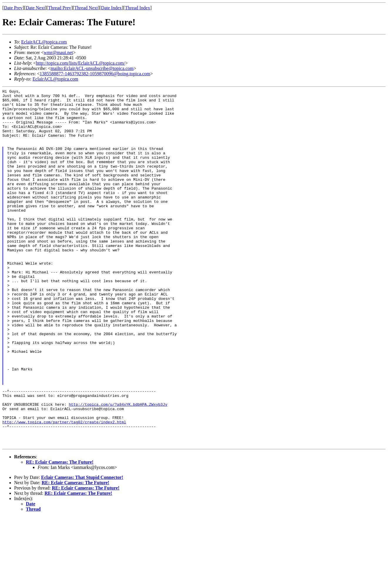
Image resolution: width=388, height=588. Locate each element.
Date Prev (13, 8)
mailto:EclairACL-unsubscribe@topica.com (92, 68)
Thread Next (86, 8)
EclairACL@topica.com (44, 42)
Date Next (35, 8)
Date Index (111, 8)
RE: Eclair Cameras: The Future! (60, 533)
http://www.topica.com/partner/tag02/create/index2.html (64, 489)
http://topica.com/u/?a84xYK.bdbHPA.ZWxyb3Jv (118, 468)
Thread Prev (59, 8)
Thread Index (137, 8)
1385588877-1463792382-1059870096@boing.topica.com (95, 74)
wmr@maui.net (58, 52)
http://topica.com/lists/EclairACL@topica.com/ (80, 63)
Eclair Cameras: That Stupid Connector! (82, 549)
